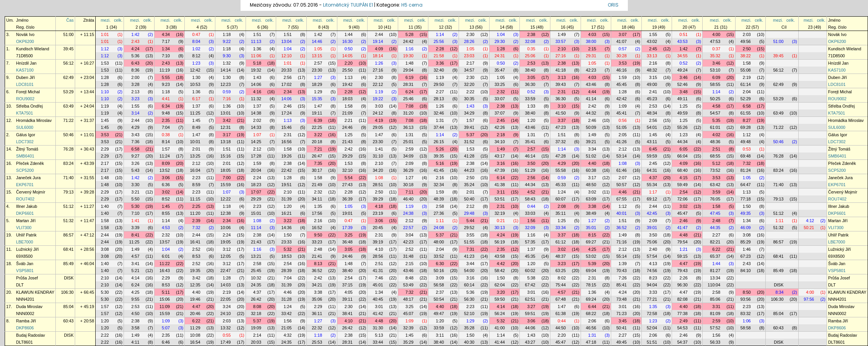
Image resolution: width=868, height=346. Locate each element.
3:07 (623, 34)
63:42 (715, 185)
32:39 (408, 328)
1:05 (318, 49)
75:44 (561, 285)
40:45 (378, 299)
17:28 (256, 156)
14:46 (317, 41)
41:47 (682, 228)
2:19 (747, 77)
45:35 (530, 256)
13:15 (317, 56)
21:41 (317, 256)
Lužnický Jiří (28, 249)
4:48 (683, 235)
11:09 (165, 307)
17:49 (226, 342)
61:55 (746, 113)
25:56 (439, 41)
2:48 (716, 221)
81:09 (715, 313)
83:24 (68, 163)
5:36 (135, 56)
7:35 (318, 163)
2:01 (196, 149)
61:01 (715, 127)
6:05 (683, 149)
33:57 (561, 41)
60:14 (469, 285)
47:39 (500, 170)
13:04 (286, 41)
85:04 (68, 307)
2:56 (288, 77)
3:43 (135, 135)
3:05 (531, 77)
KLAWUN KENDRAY (35, 292)
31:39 (286, 199)
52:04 (652, 328)
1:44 (348, 34)
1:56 (531, 221)
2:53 (531, 63)
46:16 (621, 70)
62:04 (500, 285)
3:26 (135, 163)
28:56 (378, 256)
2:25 (196, 206)
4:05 (348, 292)
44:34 (682, 142)
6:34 (166, 106)
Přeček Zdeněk (30, 163)
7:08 (410, 106)
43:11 (652, 142)
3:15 (653, 77)
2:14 (257, 335)
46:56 (591, 328)
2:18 (501, 135)
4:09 (379, 49)
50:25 (715, 99)
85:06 (715, 299)
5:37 (470, 135)
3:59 (716, 192)
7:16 (227, 99)
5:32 (288, 249)
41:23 (469, 256)
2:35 (166, 120)
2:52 (196, 249)
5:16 (440, 163)
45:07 (408, 313)
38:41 (348, 313)
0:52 (683, 63)
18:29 (317, 84)
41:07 (621, 41)
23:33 (286, 242)
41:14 (591, 99)
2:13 (135, 92)
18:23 (256, 185)
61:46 (621, 170)
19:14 (378, 41)
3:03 (379, 106)
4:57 (135, 256)
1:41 (379, 149)
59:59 (652, 156)
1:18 (227, 34)
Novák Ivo (25, 34)
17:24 (286, 113)
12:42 (195, 70)
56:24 (500, 313)
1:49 (562, 34)
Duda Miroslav (29, 307)
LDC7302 (25, 142)
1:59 (623, 77)
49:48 (746, 142)
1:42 (135, 34)
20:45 (378, 228)
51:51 (652, 342)
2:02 (257, 120)
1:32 (227, 63)
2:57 (318, 63)
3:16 (501, 163)
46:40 (408, 199)
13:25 (195, 156)
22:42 (286, 170)
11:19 (165, 70)
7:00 (227, 178)
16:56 (286, 142)
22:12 (378, 84)
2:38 (531, 34)
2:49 (683, 321)
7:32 (747, 163)
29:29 (348, 156)
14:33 (256, 127)
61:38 (561, 313)
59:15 (682, 256)
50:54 (439, 299)
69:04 (591, 271)
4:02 (716, 135)
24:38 (408, 213)
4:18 (379, 206)
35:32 (715, 56)
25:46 (408, 99)
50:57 (621, 185)
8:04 (196, 41)
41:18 (561, 70)
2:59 (410, 149)
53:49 (408, 285)
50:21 (809, 228)
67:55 (621, 199)
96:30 (682, 285)
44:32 (591, 113)
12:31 (226, 127)
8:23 (653, 278)
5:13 (379, 335)
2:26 (683, 278)
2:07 (623, 178)
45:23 (652, 99)
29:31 (591, 56)
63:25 (561, 271)
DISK (69, 278)
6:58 (747, 106)
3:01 (531, 292)
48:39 (439, 199)
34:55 (682, 56)
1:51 (257, 34)
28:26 (469, 41)
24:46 (348, 127)
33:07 (500, 99)
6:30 (440, 264)
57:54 (652, 256)
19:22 (378, 99)
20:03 (256, 342)
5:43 (135, 170)
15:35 (317, 99)
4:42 (501, 264)
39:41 (469, 127)
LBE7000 (25, 242)
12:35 (195, 285)
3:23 (135, 99)
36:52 (621, 228)
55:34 (652, 185)
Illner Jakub (27, 206)
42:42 (621, 99)
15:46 (286, 127)
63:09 (591, 199)
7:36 (135, 142)
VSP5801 (25, 271)
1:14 (440, 34)
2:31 (562, 92)
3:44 (470, 264)
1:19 (440, 77)
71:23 (621, 313)
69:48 (746, 156)
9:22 (227, 41)
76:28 (68, 149)
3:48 (683, 92)
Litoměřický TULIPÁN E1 (348, 5)
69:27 (591, 242)
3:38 (592, 206)
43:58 (500, 256)
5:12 (716, 163)
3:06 (166, 178)
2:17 (470, 63)
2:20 (348, 63)
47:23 (561, 127)
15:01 (256, 213)
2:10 (562, 49)
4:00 (716, 34)
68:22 (591, 313)
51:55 (469, 242)
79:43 (682, 271)
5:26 (440, 149)
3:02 (166, 192)
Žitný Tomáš (27, 149)
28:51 (378, 185)
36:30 (530, 84)
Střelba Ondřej (30, 106)
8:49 (196, 127)
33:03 (530, 213)
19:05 (226, 242)
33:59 (530, 99)
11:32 (256, 99)
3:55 (470, 235)
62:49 (68, 77)
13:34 (715, 278)
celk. (118, 20)
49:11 (682, 99)
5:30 (135, 206)
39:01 (652, 228)
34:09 (408, 156)
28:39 (286, 271)
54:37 (682, 342)
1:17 (653, 192)
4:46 (623, 192)
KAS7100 (25, 70)
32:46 (439, 113)
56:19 (500, 242)
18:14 (378, 56)
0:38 (166, 135)
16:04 (195, 170)
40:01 (621, 213)
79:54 (682, 242)
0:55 (227, 335)
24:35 (256, 285)
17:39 (348, 228)
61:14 (746, 84)
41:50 (561, 113)
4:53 (166, 228)
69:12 (652, 199)
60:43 (68, 321)
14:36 (286, 228)
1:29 (318, 92)
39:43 (561, 84)
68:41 (68, 249)
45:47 (682, 213)
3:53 (623, 63)
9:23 (166, 84)
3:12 (227, 249)
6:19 (410, 77)
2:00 (135, 77)
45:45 (621, 84)
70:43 (621, 271)
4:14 (135, 278)
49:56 (746, 41)
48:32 (652, 70)
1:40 (105, 206)
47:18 (591, 342)
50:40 (469, 199)
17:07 (256, 192)
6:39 (318, 120)
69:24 (591, 299)
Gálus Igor (26, 135)
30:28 (621, 56)
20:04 (256, 170)
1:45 (105, 120)
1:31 (440, 120)
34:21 (317, 285)
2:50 (747, 49)
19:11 (317, 113)
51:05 (621, 127)
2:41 (653, 92)
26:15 (439, 142)
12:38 (226, 213)
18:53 (286, 256)
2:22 (470, 92)
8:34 (779, 292)
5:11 (166, 292)
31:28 (286, 299)
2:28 (440, 49)
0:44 (531, 206)
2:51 (716, 149)
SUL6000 (25, 127)
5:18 (257, 63)
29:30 (500, 41)
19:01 (348, 213)
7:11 (410, 192)
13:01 (226, 113)
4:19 (379, 120)
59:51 (530, 313)
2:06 (592, 321)
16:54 (195, 342)
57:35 (530, 242)
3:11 (501, 192)
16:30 (348, 41)
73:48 (621, 299)
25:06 (530, 56)
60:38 (591, 170)
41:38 (500, 185)
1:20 (531, 120)
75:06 (652, 242)
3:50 (531, 163)
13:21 (256, 256)
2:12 (257, 149)
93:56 (746, 299)
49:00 (652, 84)
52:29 (746, 99)
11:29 (195, 328)
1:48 (410, 63)
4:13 (653, 264)
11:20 (195, 213)
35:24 (469, 185)
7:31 (470, 249)
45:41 (621, 113)
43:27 (530, 342)
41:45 (439, 170)
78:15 (591, 285)
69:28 (746, 127)
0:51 (683, 34)
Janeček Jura (28, 178)
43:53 (682, 41)
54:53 (682, 328)
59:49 (682, 185)
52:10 (469, 313)
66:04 (682, 156)
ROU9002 (25, 99)
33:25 (500, 84)
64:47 (746, 185)
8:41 (135, 235)
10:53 (195, 84)
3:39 (135, 228)
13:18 (226, 142)
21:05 (286, 328)
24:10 (226, 313)
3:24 (227, 307)
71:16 (621, 242)
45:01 (378, 285)
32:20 (469, 84)
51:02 (591, 156)
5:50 (135, 199)
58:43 (530, 199)
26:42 (256, 299)
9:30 (227, 56)
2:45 (653, 49)
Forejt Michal (28, 92)
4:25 (592, 249)
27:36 (439, 213)
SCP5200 (25, 170)
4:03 (592, 34)
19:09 (256, 328)
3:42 (227, 120)
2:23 (196, 178)
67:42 (530, 285)
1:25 (683, 106)
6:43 (135, 63)
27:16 (561, 56)
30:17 (317, 170)
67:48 (561, 299)
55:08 (746, 70)
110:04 (714, 285)
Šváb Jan (25, 264)
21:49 (317, 185)
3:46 (716, 63)
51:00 (68, 34)
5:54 (348, 178)
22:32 (317, 328)
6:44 (592, 307)
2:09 (410, 163)
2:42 (592, 106)
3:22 (318, 135)
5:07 (166, 328)
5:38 (531, 278)
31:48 (408, 256)
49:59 (682, 113)
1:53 (105, 63)
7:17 (166, 41)
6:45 (653, 149)
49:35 (746, 213)
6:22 (716, 249)
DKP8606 (25, 328)
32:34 (439, 185)
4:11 (135, 342)
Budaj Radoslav (31, 335)
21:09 (348, 113)
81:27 (715, 271)
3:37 (562, 120)
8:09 (166, 163)
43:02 (652, 41)
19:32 (256, 70)
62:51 (530, 299)
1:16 (410, 49)
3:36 (440, 63)
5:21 (135, 271)
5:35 (716, 120)
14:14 (226, 70)
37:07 (500, 113)
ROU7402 (25, 199)
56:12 (68, 63)
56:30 (469, 299)
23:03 (469, 56)
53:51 (500, 199)
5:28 (410, 34)
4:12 (810, 221)
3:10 (562, 106)
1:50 (747, 206)
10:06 (226, 228)
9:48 (166, 113)
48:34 (652, 113)
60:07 (561, 199)
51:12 (68, 206)
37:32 (561, 142)
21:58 (439, 56)
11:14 (256, 228)
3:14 (135, 113)
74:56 (652, 271)
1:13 (348, 77)
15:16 (226, 156)
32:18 (256, 313)
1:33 (531, 106)
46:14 (530, 156)
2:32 (501, 92)
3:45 (623, 321)
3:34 (592, 149)
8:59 (196, 185)
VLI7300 (24, 228)
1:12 (105, 49)
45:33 (561, 185)
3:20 (501, 292)
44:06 (530, 328)
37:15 (348, 285)
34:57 (469, 70)
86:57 (68, 235)
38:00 (591, 41)
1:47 (318, 106)
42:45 (652, 213)
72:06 (682, 199)
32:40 (439, 70)
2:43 (135, 41)
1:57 (470, 120)
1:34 (166, 49)
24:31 (500, 56)
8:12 (196, 56)
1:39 (623, 264)
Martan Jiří (26, 221)
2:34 (288, 92)
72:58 (652, 313)
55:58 (561, 170)
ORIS (613, 5)
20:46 (195, 313)
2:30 (470, 34)
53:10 (715, 70)
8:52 (166, 199)
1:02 (196, 49)
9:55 (135, 299)
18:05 (226, 170)
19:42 (348, 84)
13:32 (226, 328)
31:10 (378, 156)
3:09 (440, 278)
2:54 (683, 192)
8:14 (166, 142)
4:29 (135, 127)
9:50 (318, 235)
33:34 (561, 228)
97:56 (809, 299)
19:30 (408, 56)
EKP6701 (25, 185)
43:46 (591, 84)
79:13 (68, 192)
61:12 (561, 242)
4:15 (683, 178)
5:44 (470, 221)
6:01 (166, 256)
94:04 (652, 285)
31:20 (408, 113)
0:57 (623, 49)
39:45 (68, 49)
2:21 (348, 120)
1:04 (501, 34)
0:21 (501, 221)
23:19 (378, 213)
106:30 (67, 292)
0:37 (716, 49)
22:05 (226, 299)
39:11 (348, 299)
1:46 (747, 249)
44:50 (561, 328)
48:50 (591, 185)
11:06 (256, 56)
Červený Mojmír (31, 192)
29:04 (408, 70)
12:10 (286, 56)
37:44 (439, 127)
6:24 (410, 92)
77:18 (746, 199)
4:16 (257, 92)
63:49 (68, 106)
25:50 (348, 70)
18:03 (348, 99)
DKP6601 (25, 213)
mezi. (106, 20)
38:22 (746, 56)
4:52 (531, 192)
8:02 (562, 278)
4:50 (135, 313)
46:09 (746, 228)
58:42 (500, 271)
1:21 (683, 249)
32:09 (530, 228)
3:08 (747, 235)
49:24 (682, 70)
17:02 (286, 84)
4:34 (166, 34)
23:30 (317, 70)
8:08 (257, 307)
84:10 (746, 271)
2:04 (747, 92)
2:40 (653, 249)
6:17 (196, 99)
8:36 (135, 70)
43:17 (500, 156)
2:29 (105, 149)
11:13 (256, 41)
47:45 (715, 213)
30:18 (408, 185)
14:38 (256, 113)
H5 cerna (412, 5)
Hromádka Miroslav (34, 120)
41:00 (500, 328)
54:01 (652, 127)
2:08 (562, 206)
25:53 (317, 342)
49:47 (439, 313)
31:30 (378, 328)
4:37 (653, 178)
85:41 (621, 285)
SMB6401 (25, 156)
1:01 (105, 34)
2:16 (653, 63)
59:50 (500, 299)
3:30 (135, 185)
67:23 (746, 256)
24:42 (408, 41)
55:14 (621, 256)
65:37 (715, 256)
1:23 (196, 63)
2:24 (257, 178)
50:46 (68, 135)
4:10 (379, 249)
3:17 (227, 135)
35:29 (408, 342)
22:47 (226, 271)
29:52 (469, 228)
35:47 (500, 70)
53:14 (621, 156)
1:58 (747, 63)
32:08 (530, 41)
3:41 (135, 264)
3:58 (135, 328)
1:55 (653, 34)
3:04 (410, 235)
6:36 (166, 185)
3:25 (348, 235)
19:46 (195, 299)
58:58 (746, 328)
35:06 (317, 299)
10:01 (195, 142)
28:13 (439, 99)
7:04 (166, 127)
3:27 (531, 307)
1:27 (318, 77)
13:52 (165, 170)
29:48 (469, 213)
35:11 (561, 213)
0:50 (348, 49)
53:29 (68, 92)
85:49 (68, 264)
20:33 (286, 70)
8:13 (318, 264)
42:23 (591, 70)
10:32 (256, 278)
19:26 (286, 156)
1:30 (196, 77)
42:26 (500, 127)
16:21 (286, 213)
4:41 (166, 99)
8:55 (166, 213)
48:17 (408, 299)
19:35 (195, 271)
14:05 (348, 56)
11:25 (195, 113)
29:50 (439, 84)
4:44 (592, 92)
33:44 (378, 342)
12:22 (226, 199)
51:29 (530, 170)
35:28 (469, 328)
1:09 (623, 106)
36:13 (408, 127)
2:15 (592, 49)
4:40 (592, 163)
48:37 (561, 256)
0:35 (531, 49)
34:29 (469, 113)
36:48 (348, 242)
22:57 (408, 228)
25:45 (256, 271)
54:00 (469, 271)
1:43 (257, 77)
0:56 (623, 120)
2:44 (379, 34)
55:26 (682, 127)
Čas (70, 20)
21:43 (348, 142)
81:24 (746, 170)
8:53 (196, 256)
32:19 (500, 213)
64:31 (652, 170)
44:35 (715, 228)
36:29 (408, 170)
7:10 (166, 56)
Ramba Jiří (26, 321)
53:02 (591, 256)
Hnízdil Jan (27, 63)
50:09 (591, 127)
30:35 (469, 99)
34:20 (378, 170)
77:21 (652, 299)
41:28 (469, 156)
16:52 (317, 228)
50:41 (621, 328)
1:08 (623, 163)
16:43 (165, 271)
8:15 (592, 235)
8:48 (410, 278)
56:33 (715, 342)
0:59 (227, 92)
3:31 (716, 307)
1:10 (105, 92)
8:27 (747, 120)
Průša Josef (27, 278)
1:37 (196, 106)
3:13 (562, 77)
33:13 (652, 56)
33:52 (439, 256)
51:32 (68, 221)
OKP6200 (25, 41)
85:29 (746, 242)
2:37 (440, 292)
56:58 (439, 285)
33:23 (317, 242)
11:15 (195, 199)
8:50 (747, 292)
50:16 (439, 271)
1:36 (257, 49)
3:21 (135, 192)
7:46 (379, 278)
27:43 (348, 185)
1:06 (747, 321)
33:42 (286, 313)
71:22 (68, 120)
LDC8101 (25, 84)
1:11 (440, 221)
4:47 (683, 264)
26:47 (317, 156)
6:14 (501, 178)
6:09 (716, 77)
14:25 (256, 142)
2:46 (288, 106)
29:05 (378, 127)
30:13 (500, 228)
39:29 (378, 199)
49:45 (621, 342)
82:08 (682, 299)
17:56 (317, 213)
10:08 (195, 335)
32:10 (348, 170)
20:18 (317, 142)
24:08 (439, 228)
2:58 (440, 206)
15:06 (165, 299)
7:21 (318, 149)
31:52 (469, 142)
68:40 (682, 170)
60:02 (530, 271)
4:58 (716, 106)
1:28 (501, 49)
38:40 (530, 70)
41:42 (378, 313)
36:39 (348, 199)
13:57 (165, 242)
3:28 (135, 84)
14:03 (226, 285)
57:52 (715, 328)
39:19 (378, 242)
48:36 (715, 142)
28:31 (408, 84)
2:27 (440, 92)
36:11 (317, 313)
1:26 (379, 63)
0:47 (196, 34)
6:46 (166, 342)
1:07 (257, 135)
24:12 (378, 113)
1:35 (318, 206)
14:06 (256, 84)
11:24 (165, 156)
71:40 (68, 178)
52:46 (682, 84)
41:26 (621, 142)
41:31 (378, 271)
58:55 (715, 84)
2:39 (196, 221)
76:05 (715, 199)
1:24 (562, 192)
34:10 (500, 142)
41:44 (500, 342)
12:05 (226, 256)
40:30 (469, 342)
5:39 (592, 264)
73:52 (715, 170)
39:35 (439, 156)
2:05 (623, 135)
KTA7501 (25, 113)
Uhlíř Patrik (27, 235)
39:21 (591, 142)
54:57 (715, 113)
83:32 (746, 313)
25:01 (408, 142)
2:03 (747, 34)
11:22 (165, 264)
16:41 (195, 242)
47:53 (715, 41)
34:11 (317, 199)
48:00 (439, 242)
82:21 (715, 242)
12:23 (226, 84)
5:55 (166, 77)
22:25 (317, 127)
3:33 (653, 292)
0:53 (747, 149)
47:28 (561, 156)
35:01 (591, 228)
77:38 (682, 313)
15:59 (226, 185)
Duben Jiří (26, 77)
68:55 (715, 156)
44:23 (469, 170)
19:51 (286, 185)
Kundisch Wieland (33, 49)
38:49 (591, 213)
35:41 (530, 142)
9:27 (135, 156)
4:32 (288, 335)
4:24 (135, 49)
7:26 (623, 278)
